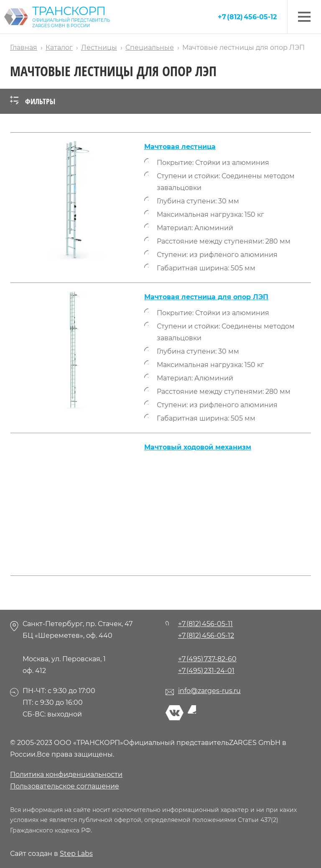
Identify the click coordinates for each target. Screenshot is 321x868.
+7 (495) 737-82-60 (207, 659)
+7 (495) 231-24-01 (206, 671)
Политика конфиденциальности (66, 774)
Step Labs (76, 854)
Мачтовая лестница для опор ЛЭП (206, 297)
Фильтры (33, 101)
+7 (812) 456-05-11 (205, 624)
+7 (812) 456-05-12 (247, 17)
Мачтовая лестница (180, 147)
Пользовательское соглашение (65, 786)
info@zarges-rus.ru (209, 691)
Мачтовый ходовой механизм (198, 447)
